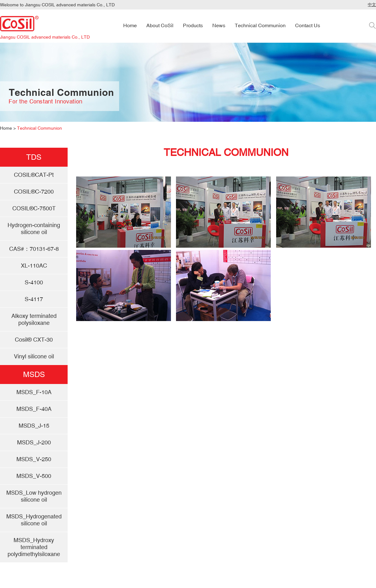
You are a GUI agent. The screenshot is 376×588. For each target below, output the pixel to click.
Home (6, 128)
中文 (372, 5)
